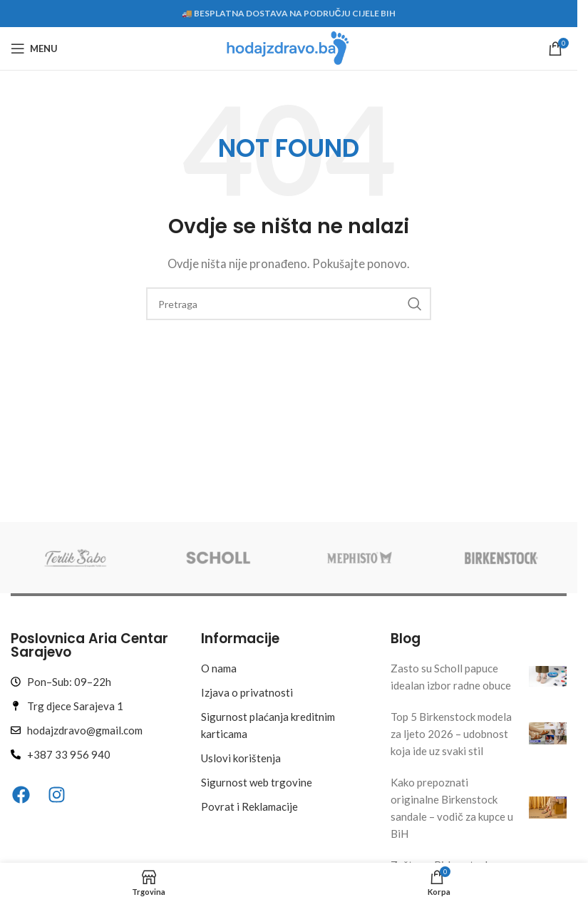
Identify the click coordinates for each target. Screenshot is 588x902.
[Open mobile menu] (34, 48)
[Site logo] (288, 47)
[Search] (289, 304)
